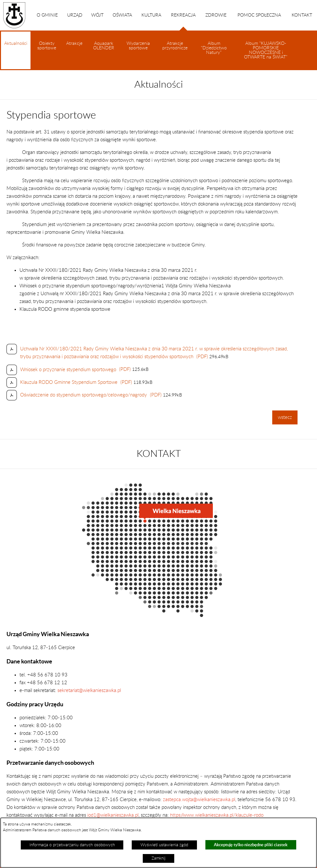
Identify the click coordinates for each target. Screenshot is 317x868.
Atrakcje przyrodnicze (175, 46)
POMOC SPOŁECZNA (259, 15)
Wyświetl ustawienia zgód (164, 845)
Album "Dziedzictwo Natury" (214, 48)
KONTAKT (302, 15)
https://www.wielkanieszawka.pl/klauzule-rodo (216, 815)
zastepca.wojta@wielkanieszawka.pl (199, 800)
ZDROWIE (216, 15)
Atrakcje (74, 44)
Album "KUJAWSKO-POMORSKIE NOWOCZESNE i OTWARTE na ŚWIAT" (266, 50)
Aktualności (16, 55)
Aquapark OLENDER (104, 46)
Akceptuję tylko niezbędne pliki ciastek (251, 845)
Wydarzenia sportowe (138, 46)
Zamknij (158, 858)
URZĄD (75, 15)
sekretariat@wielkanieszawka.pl (89, 691)
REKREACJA (183, 22)
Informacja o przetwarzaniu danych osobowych (72, 845)
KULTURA (151, 15)
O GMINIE (47, 15)
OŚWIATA (122, 15)
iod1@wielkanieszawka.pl (113, 815)
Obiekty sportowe (47, 46)
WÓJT (97, 15)
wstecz (285, 417)
